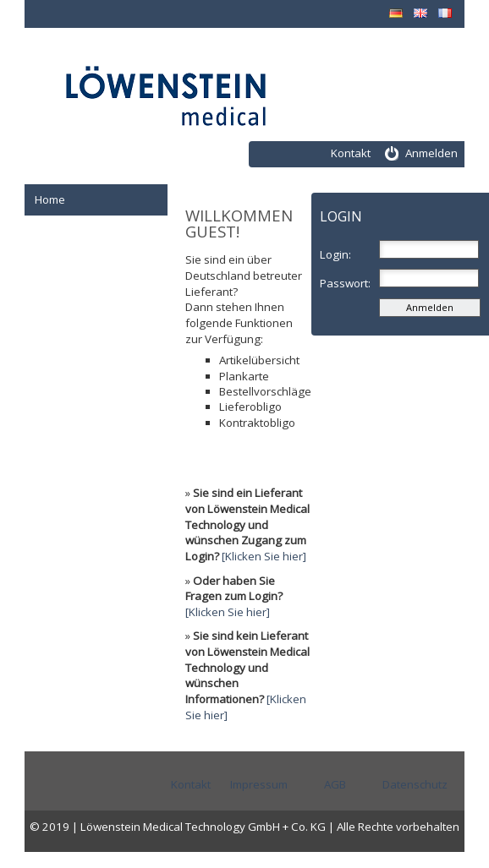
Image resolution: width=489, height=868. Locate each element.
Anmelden (431, 153)
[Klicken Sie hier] (264, 556)
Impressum (259, 784)
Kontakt (351, 153)
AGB (335, 784)
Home (50, 199)
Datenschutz (415, 784)
